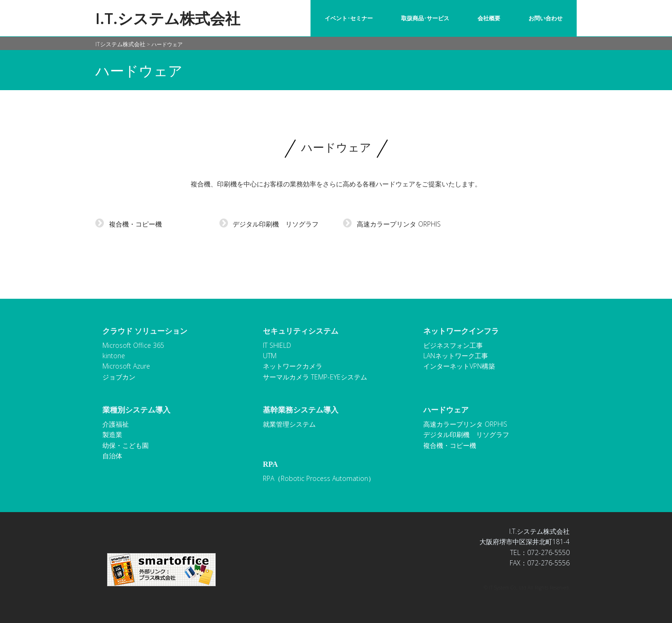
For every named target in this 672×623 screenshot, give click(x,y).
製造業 (112, 434)
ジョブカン (119, 377)
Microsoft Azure (126, 366)
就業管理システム (289, 424)
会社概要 (489, 18)
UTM (270, 356)
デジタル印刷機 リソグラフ (269, 224)
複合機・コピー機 (129, 224)
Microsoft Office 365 (133, 345)
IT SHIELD (277, 345)
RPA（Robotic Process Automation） (319, 478)
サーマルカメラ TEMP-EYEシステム (315, 377)
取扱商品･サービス (425, 18)
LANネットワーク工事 (456, 356)
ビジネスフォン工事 (453, 345)
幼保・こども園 (126, 445)
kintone (114, 356)
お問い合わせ (546, 18)
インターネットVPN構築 (459, 366)
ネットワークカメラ (293, 366)
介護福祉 (116, 424)
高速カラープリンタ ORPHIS (392, 224)
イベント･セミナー (349, 18)
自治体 (112, 456)
